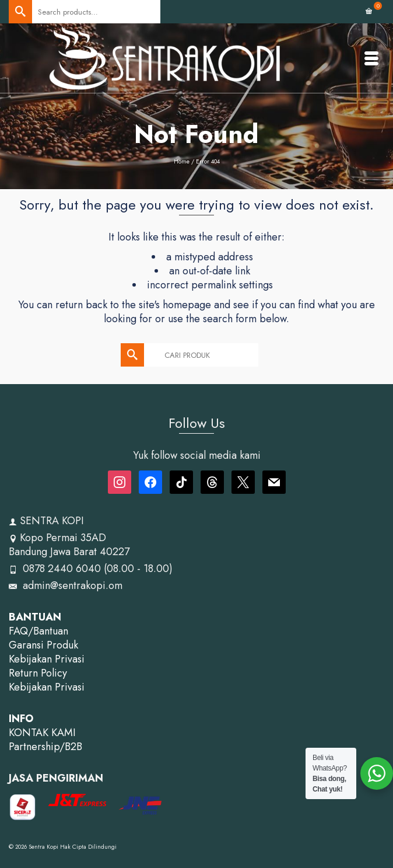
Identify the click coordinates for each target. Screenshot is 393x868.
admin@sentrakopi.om (66, 585)
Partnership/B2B (45, 747)
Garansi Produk (43, 645)
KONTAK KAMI (42, 733)
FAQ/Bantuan (38, 631)
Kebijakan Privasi (47, 659)
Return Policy (38, 673)
